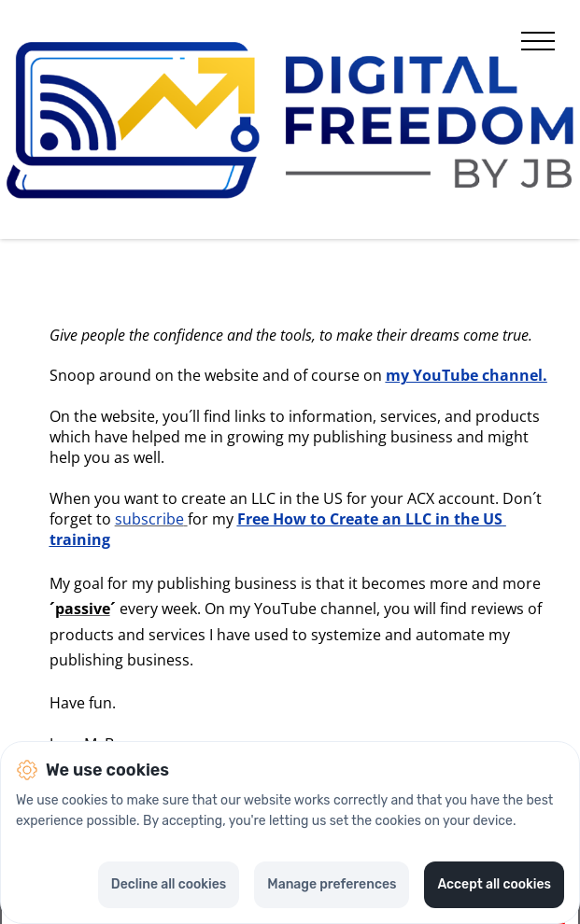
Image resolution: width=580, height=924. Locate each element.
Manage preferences (332, 884)
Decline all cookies (169, 884)
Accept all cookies (494, 884)
